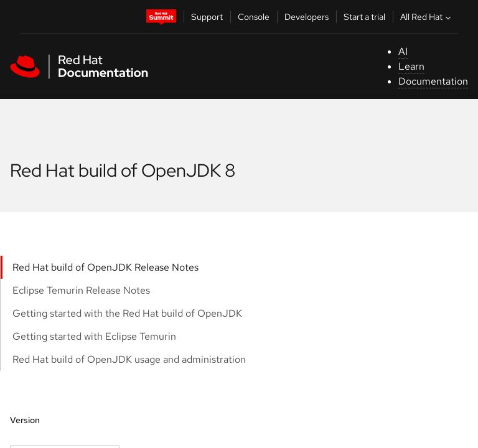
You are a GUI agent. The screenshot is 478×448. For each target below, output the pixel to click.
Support (207, 17)
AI (403, 51)
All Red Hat (427, 17)
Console (254, 17)
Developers (307, 17)
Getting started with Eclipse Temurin (94, 336)
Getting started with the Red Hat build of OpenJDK (127, 313)
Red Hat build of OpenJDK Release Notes (105, 267)
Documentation (433, 81)
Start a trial (364, 17)
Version (25, 420)
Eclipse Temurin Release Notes (81, 290)
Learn (411, 66)
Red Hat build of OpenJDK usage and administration (129, 359)
